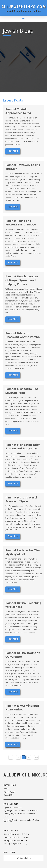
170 (36, 757)
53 (18, 757)
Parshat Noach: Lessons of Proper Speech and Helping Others (22, 280)
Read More (13, 151)
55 (29, 757)
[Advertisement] (23, 62)
